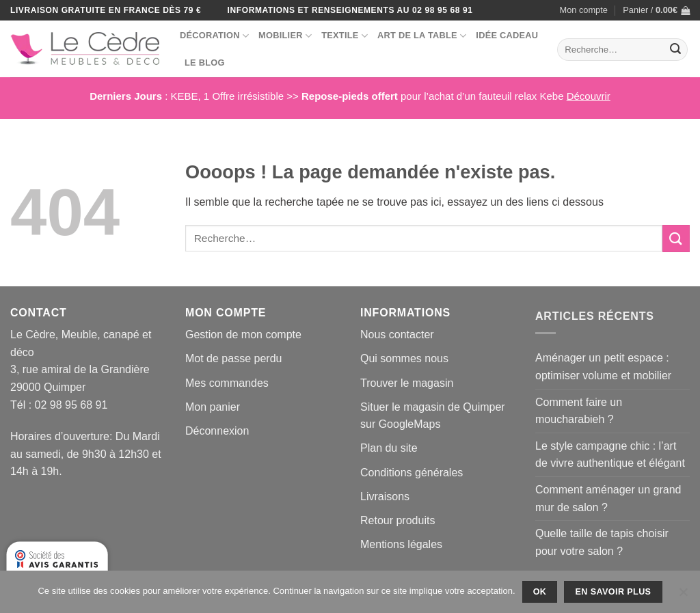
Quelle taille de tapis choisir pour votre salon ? (602, 542)
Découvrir (589, 96)
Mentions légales (401, 544)
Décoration (214, 36)
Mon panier (213, 407)
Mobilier (285, 36)
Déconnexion (217, 431)
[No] (683, 596)
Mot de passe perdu (233, 358)
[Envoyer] (675, 50)
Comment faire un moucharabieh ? (579, 411)
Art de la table (422, 36)
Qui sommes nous (404, 358)
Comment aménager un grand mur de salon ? (608, 499)
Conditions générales (412, 473)
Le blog (205, 63)
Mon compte (584, 10)
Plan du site (389, 448)
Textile (345, 36)
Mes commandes (227, 383)
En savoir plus (614, 592)
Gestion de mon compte (243, 335)
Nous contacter (397, 335)
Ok (540, 592)
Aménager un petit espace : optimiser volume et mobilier (603, 367)
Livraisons (385, 496)
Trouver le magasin (407, 383)
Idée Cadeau (507, 35)
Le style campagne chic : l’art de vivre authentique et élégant (610, 455)
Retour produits (398, 520)
